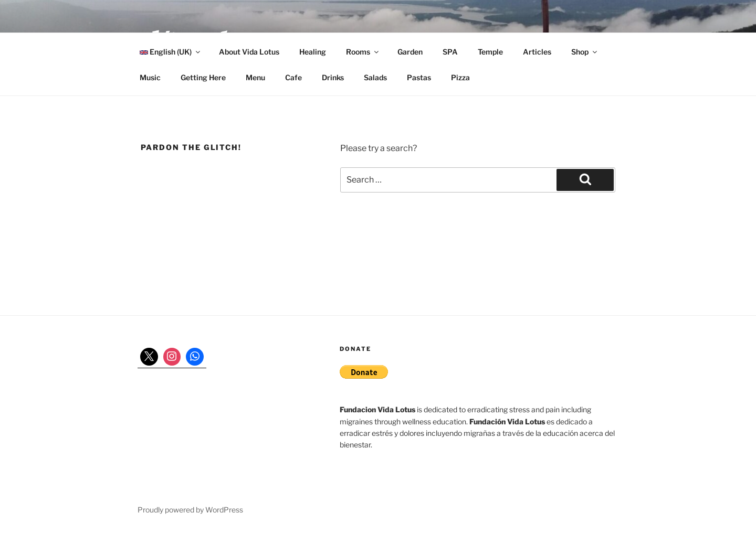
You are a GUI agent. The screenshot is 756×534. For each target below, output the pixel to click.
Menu (255, 77)
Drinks (333, 77)
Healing (313, 52)
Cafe (293, 77)
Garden (410, 52)
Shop (585, 52)
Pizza (460, 77)
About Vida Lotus (249, 52)
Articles (537, 52)
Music (150, 77)
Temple (490, 52)
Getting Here (203, 77)
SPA (450, 52)
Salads (375, 77)
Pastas (419, 77)
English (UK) (171, 52)
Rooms (363, 52)
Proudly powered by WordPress (190, 510)
